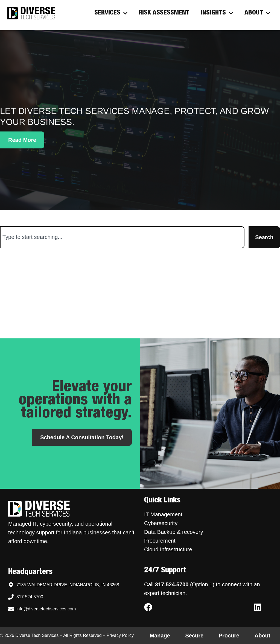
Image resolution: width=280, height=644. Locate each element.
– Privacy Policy (118, 635)
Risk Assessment (164, 13)
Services (111, 13)
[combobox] (122, 237)
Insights (217, 13)
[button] (22, 140)
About (257, 13)
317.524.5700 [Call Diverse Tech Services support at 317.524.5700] (172, 584)
